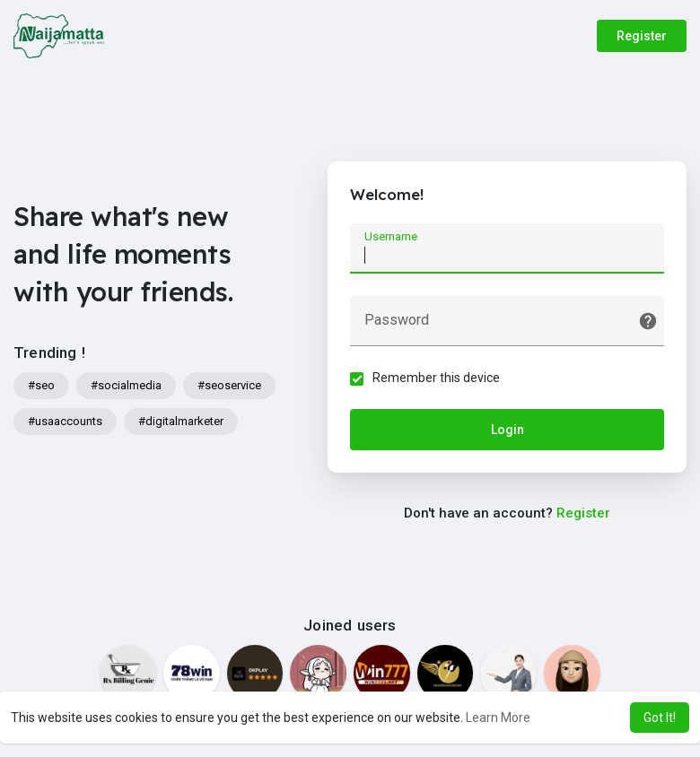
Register (642, 36)
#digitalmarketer (181, 421)
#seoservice (229, 385)
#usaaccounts (65, 421)
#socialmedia (126, 385)
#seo (41, 385)
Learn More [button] (498, 718)
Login (507, 430)
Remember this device (436, 378)
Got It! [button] (660, 718)
